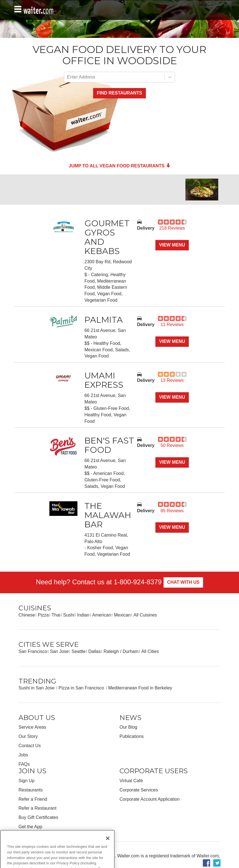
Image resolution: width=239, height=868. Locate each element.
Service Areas (32, 727)
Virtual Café (131, 781)
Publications (132, 736)
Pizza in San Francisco (82, 688)
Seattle (79, 651)
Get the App (30, 827)
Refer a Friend (33, 799)
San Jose (59, 651)
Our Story (28, 736)
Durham (131, 651)
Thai (56, 615)
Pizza (43, 615)
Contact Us (30, 746)
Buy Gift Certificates (38, 817)
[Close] (108, 849)
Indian (83, 615)
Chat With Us (183, 582)
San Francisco (33, 651)
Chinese (27, 615)
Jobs (23, 755)
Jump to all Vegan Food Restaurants (119, 166)
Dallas (95, 651)
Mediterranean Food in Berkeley (140, 688)
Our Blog (128, 727)
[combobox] (68, 77)
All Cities (150, 651)
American (102, 615)
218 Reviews (172, 228)
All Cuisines (145, 615)
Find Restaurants (119, 93)
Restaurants (31, 790)
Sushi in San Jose (37, 688)
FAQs (24, 764)
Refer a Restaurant (37, 808)
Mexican (122, 615)
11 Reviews (172, 325)
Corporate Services (139, 790)
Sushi (69, 615)
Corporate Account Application (150, 799)
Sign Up (27, 781)
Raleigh (111, 651)
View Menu (172, 245)
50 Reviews (172, 445)
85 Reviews (172, 511)
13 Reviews (172, 380)
